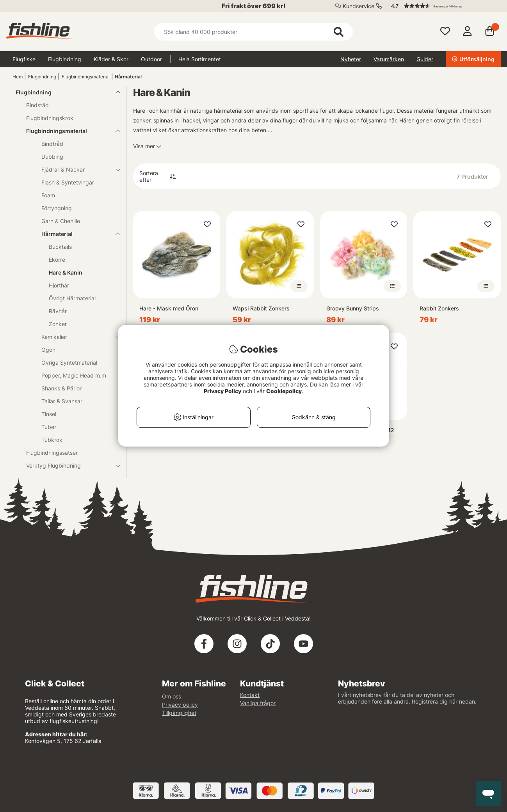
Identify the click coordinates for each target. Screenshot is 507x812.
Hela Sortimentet (200, 59)
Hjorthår (59, 285)
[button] (442, 6)
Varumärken (389, 59)
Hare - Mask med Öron (169, 308)
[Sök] (253, 32)
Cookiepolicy (284, 391)
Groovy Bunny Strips (353, 308)
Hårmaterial (128, 77)
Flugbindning (65, 59)
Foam (48, 195)
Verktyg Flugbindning (68, 465)
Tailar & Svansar (62, 401)
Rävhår (58, 311)
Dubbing (52, 157)
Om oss (172, 696)
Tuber (49, 427)
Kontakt (250, 695)
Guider (425, 59)
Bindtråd (52, 144)
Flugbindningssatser (52, 453)
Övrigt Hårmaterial (72, 298)
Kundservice (358, 6)
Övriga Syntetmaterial (69, 363)
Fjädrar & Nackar (76, 169)
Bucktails (60, 247)
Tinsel (49, 414)
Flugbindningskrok (50, 118)
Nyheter (351, 59)
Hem (18, 77)
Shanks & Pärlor (61, 388)
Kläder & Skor (111, 59)
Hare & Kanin (66, 272)
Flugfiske (24, 59)
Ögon (48, 350)
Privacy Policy (222, 391)
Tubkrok (52, 440)
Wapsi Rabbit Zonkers (261, 308)
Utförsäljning (473, 59)
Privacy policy (180, 705)
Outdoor (151, 59)
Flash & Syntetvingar (68, 182)
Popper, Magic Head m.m (74, 375)
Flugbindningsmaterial (86, 77)
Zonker (58, 324)
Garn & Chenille (61, 221)
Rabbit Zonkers (439, 308)
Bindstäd (37, 105)
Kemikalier (76, 337)
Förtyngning (57, 208)
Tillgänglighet (179, 713)
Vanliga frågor (258, 703)
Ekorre (57, 260)
